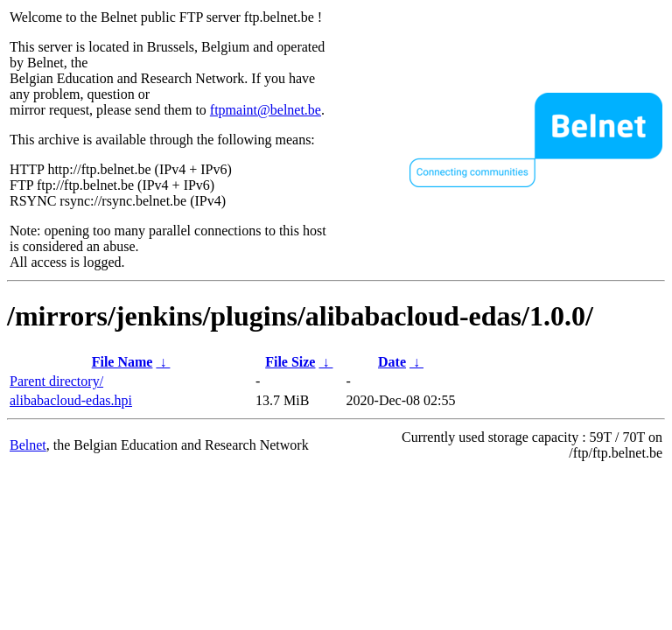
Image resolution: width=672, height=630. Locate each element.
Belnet (28, 445)
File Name (122, 362)
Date (392, 362)
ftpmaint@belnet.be (266, 110)
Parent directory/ (56, 381)
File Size (290, 362)
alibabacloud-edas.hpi (71, 400)
